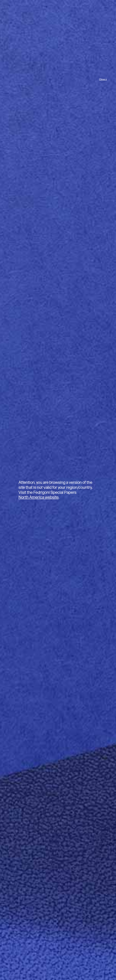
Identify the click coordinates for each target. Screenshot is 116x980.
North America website (39, 497)
